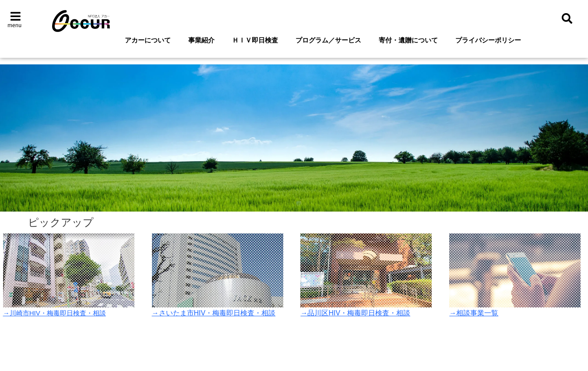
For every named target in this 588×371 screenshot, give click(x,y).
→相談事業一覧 (474, 313)
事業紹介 (201, 40)
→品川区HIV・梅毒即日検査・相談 (355, 313)
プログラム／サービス (328, 40)
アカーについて (148, 40)
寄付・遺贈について (408, 40)
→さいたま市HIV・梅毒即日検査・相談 (214, 313)
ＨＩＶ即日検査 (255, 40)
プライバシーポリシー (488, 40)
